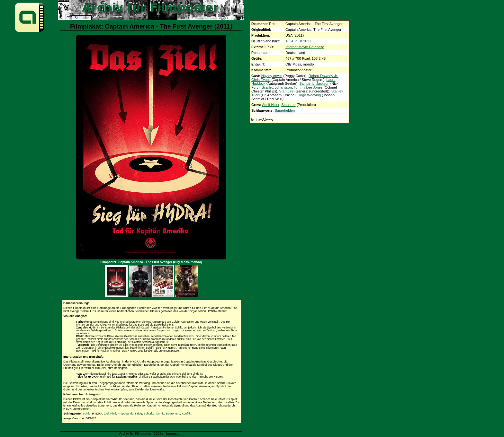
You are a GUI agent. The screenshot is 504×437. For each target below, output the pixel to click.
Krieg (138, 414)
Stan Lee (286, 91)
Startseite (82, 18)
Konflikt (187, 414)
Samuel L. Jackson (314, 83)
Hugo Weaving (309, 95)
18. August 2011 (298, 41)
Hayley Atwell (272, 76)
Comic (160, 414)
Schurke (149, 414)
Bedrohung (173, 414)
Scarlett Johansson (277, 87)
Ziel (106, 414)
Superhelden (285, 110)
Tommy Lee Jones (308, 87)
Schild (87, 414)
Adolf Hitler (271, 105)
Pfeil (113, 414)
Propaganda (126, 414)
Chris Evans (261, 80)
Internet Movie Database (305, 47)
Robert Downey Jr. (323, 76)
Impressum (175, 433)
